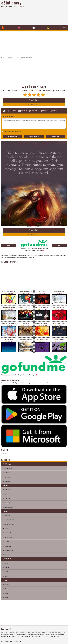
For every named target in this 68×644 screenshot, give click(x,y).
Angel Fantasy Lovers (26, 58)
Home (3, 58)
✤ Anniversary (7, 468)
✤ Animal (6, 584)
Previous (9, 246)
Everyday (10, 58)
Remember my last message (12, 131)
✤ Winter (6, 576)
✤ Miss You (7, 498)
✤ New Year (7, 515)
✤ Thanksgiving (8, 550)
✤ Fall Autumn (7, 572)
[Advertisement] (46, 12)
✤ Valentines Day (8, 520)
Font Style (12, 111)
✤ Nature (6, 593)
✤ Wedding (7, 481)
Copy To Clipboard (34, 136)
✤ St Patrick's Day (9, 524)
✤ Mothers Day (8, 533)
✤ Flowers (6, 589)
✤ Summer (6, 567)
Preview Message (12, 136)
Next (59, 246)
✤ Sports (6, 598)
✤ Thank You (7, 503)
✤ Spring (6, 563)
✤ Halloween (7, 546)
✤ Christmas (7, 555)
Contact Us (17, 641)
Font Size (33, 111)
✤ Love (5, 494)
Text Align (54, 111)
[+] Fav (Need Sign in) (34, 104)
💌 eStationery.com (37, 227)
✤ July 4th (6, 542)
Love (16, 58)
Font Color (23, 111)
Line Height (44, 111)
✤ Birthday (6, 473)
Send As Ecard (55, 136)
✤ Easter (6, 528)
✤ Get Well (7, 490)
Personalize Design (34, 100)
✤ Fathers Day (7, 537)
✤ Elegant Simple (8, 507)
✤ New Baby (7, 477)
